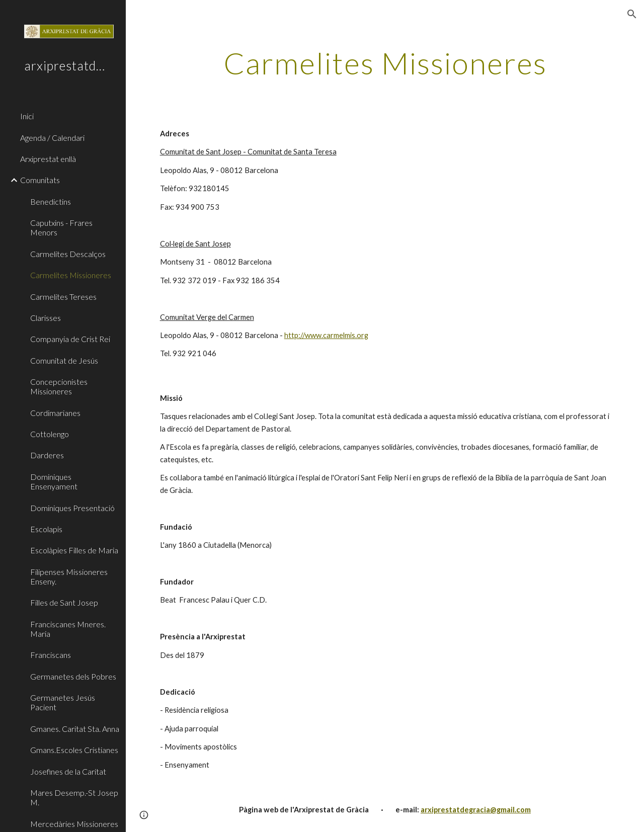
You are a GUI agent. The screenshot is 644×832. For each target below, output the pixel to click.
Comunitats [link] (40, 180)
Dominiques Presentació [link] (72, 508)
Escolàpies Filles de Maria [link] (74, 550)
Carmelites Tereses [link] (63, 297)
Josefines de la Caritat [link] (68, 771)
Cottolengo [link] (50, 434)
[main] (385, 63)
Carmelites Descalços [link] (68, 254)
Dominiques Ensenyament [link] (54, 481)
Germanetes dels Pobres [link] (73, 676)
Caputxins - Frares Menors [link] (61, 227)
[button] (632, 14)
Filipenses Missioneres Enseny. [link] (69, 576)
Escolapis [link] (46, 529)
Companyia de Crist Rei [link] (70, 339)
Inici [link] (27, 116)
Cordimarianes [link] (55, 413)
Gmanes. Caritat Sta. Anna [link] (75, 729)
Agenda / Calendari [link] (52, 138)
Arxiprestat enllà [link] (48, 159)
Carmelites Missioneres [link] (71, 275)
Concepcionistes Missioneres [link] (59, 386)
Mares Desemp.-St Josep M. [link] (74, 797)
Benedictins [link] (51, 201)
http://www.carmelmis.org (326, 335)
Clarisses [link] (46, 318)
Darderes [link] (47, 455)
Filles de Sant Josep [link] (64, 602)
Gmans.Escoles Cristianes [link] (74, 750)
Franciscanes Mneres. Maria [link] (68, 629)
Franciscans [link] (51, 655)
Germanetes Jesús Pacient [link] (63, 702)
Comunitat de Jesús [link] (64, 360)
